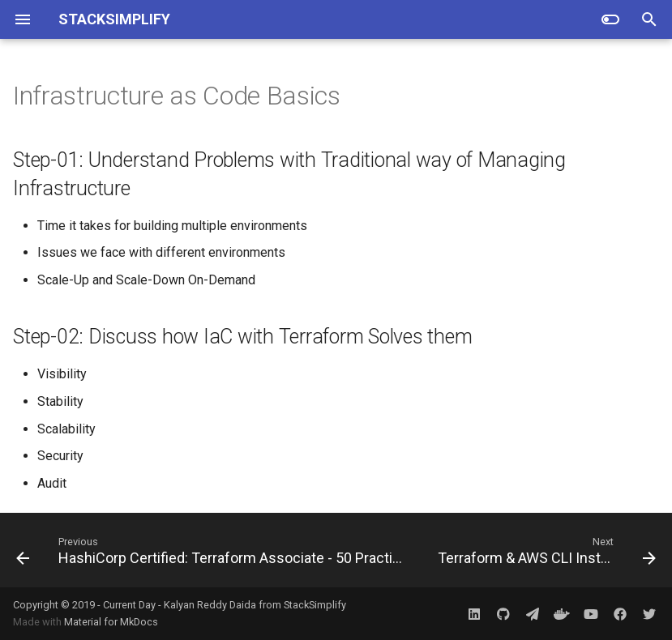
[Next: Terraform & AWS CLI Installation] (545, 550)
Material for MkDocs (111, 622)
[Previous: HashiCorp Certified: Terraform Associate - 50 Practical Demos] (212, 550)
